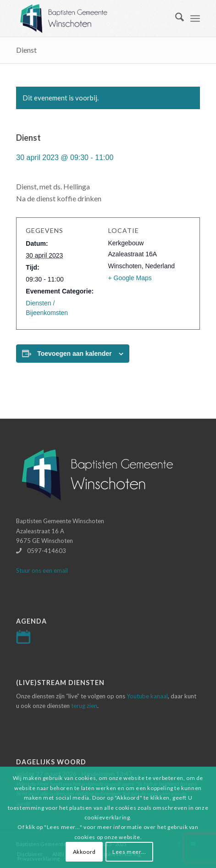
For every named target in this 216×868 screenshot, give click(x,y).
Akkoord (84, 852)
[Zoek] (175, 18)
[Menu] (195, 18)
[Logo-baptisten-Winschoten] (89, 18)
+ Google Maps (130, 278)
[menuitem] (175, 18)
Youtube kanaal (147, 696)
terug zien (84, 706)
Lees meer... (129, 852)
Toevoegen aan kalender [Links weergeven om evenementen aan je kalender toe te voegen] (74, 354)
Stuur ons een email (42, 570)
